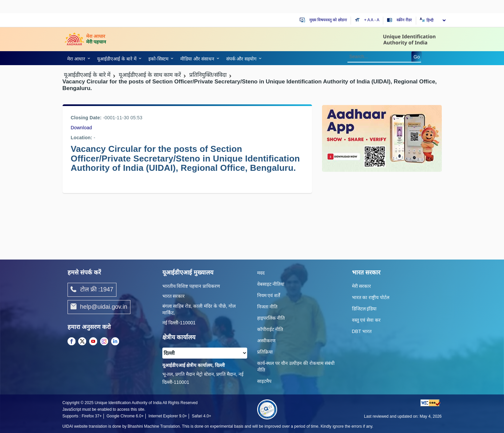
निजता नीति (267, 307)
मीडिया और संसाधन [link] (197, 59)
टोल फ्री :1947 (92, 290)
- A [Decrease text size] (377, 20)
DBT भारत (362, 331)
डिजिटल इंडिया (364, 309)
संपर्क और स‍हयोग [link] (242, 59)
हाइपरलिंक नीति (271, 318)
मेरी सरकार (362, 286)
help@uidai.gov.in (99, 307)
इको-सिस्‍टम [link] (158, 59)
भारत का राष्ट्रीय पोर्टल (371, 297)
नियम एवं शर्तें (269, 295)
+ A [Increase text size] (368, 20)
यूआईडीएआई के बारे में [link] (117, 59)
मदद (261, 273)
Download (82, 128)
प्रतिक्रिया (265, 352)
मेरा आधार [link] (76, 59)
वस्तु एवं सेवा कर (366, 320)
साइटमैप (264, 381)
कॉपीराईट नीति (270, 329)
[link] (78, 58)
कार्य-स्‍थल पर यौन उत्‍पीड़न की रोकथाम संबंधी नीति (296, 367)
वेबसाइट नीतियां (271, 284)
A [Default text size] (372, 20)
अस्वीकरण (266, 341)
